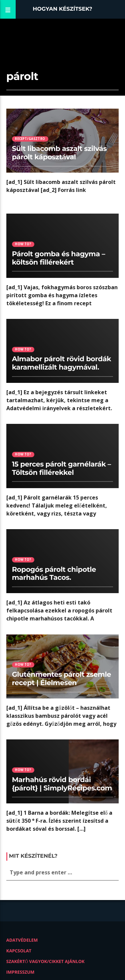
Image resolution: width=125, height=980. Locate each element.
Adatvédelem (22, 940)
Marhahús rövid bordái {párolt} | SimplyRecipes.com (62, 784)
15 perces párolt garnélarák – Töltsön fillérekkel (61, 469)
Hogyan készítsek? (62, 9)
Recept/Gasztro (30, 139)
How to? (23, 244)
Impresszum (20, 972)
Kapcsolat (19, 951)
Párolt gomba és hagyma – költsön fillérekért (59, 258)
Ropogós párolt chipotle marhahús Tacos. (54, 574)
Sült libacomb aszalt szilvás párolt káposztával (59, 153)
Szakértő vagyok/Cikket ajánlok (45, 961)
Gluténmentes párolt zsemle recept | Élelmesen (61, 679)
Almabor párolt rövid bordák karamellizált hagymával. (62, 363)
